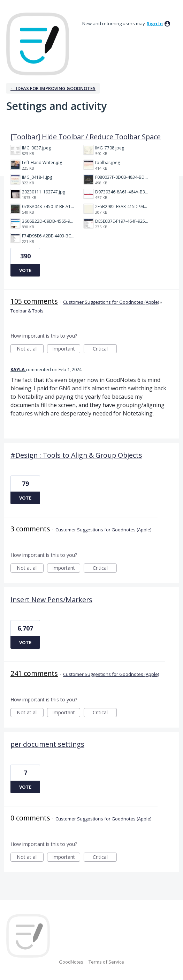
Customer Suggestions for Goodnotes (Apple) (111, 302)
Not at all (30, 349)
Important (66, 349)
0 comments (30, 818)
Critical (105, 349)
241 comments (34, 673)
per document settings (47, 744)
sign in (155, 23)
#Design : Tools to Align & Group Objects (76, 455)
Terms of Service (106, 962)
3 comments (30, 529)
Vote (25, 270)
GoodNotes (71, 962)
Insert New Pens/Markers (51, 600)
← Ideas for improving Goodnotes (53, 88)
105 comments (34, 301)
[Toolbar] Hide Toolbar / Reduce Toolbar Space (86, 137)
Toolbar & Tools (27, 311)
